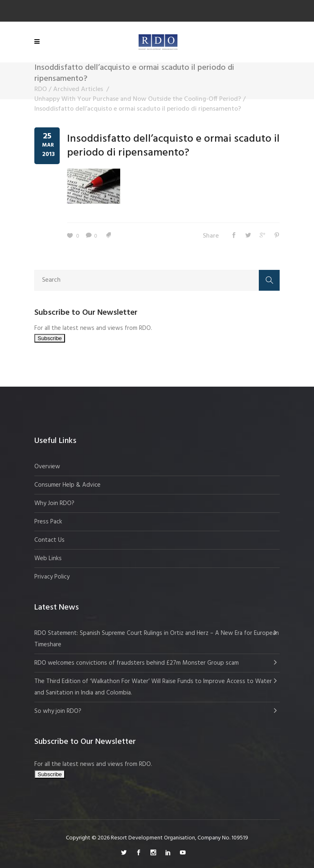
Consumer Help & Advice (67, 485)
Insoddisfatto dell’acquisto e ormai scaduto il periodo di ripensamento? (173, 146)
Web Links (48, 559)
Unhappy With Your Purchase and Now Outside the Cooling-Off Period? (138, 99)
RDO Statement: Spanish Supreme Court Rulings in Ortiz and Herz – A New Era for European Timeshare (157, 639)
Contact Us (49, 540)
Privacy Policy (52, 577)
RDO (41, 89)
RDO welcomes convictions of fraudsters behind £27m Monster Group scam (137, 663)
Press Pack (48, 522)
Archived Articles (78, 89)
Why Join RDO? (54, 503)
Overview (47, 467)
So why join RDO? (58, 711)
